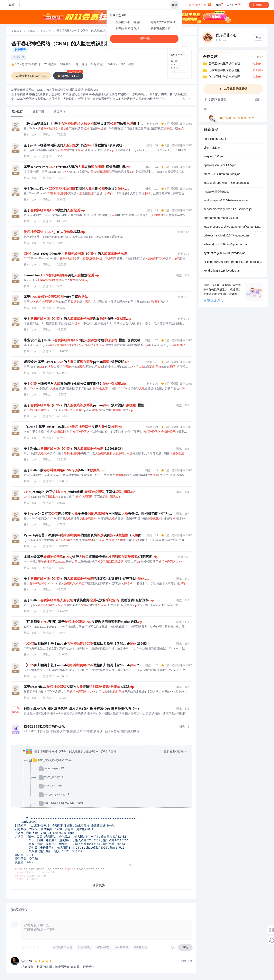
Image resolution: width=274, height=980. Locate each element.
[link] (17, 31)
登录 (174, 5)
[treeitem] (105, 799)
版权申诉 (20, 50)
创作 (259, 5)
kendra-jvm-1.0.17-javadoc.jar (222, 271)
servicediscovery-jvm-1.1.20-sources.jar (228, 209)
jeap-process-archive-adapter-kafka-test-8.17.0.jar (233, 227)
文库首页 (17, 31)
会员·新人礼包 (200, 4)
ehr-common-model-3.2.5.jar (221, 218)
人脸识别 (19, 57)
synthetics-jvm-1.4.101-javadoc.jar (224, 253)
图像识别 (46, 31)
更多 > (260, 57)
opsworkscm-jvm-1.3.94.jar (220, 166)
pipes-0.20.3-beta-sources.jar (222, 174)
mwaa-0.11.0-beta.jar (217, 192)
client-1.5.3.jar (212, 148)
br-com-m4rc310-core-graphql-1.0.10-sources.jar (233, 262)
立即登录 (144, 39)
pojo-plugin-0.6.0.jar (216, 139)
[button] (187, 99)
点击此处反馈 (214, 301)
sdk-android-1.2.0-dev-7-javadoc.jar (225, 245)
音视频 (31, 31)
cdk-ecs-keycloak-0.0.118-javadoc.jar (226, 236)
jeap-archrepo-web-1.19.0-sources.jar (227, 183)
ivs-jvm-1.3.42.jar (213, 157)
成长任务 (234, 4)
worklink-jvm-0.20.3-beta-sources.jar (226, 201)
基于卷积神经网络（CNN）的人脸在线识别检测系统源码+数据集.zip (86, 44)
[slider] (30, 948)
